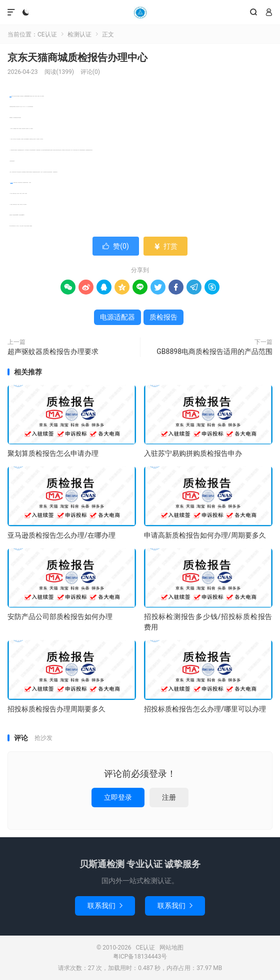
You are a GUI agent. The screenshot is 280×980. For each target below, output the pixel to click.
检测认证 (79, 34)
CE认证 (140, 12)
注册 (169, 797)
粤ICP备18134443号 (140, 957)
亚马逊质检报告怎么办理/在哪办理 (61, 535)
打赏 (165, 246)
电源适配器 (12, 182)
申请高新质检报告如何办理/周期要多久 (205, 535)
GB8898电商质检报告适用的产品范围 (214, 351)
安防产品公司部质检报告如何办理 (60, 617)
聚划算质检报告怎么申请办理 (53, 453)
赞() (116, 246)
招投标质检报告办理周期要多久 (56, 709)
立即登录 (118, 797)
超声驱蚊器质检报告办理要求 (53, 351)
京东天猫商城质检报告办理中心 (77, 57)
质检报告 (10, 96)
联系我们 (105, 906)
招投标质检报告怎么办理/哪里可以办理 (205, 709)
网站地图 (171, 948)
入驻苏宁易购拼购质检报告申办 (193, 453)
